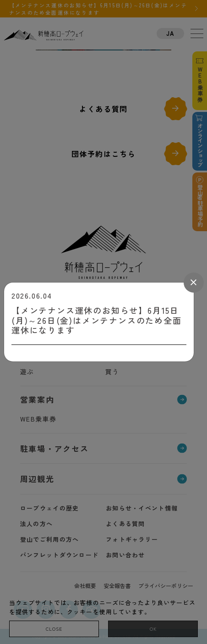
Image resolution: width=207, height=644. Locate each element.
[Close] (194, 283)
